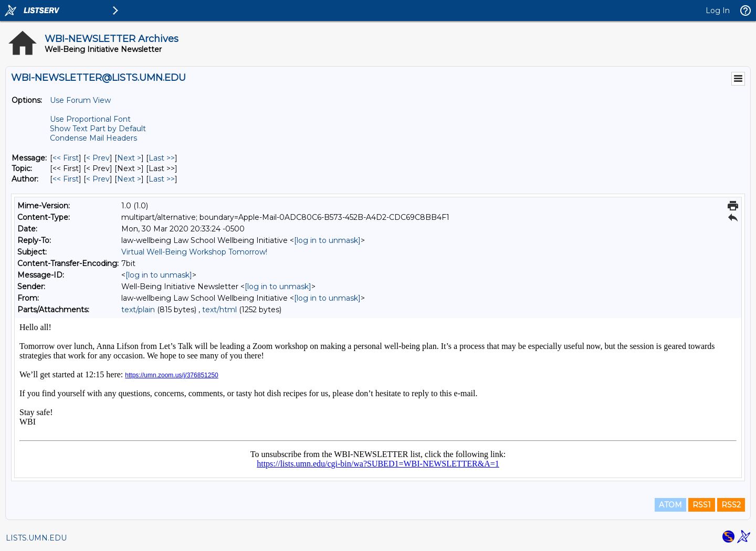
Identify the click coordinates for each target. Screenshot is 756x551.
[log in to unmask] (327, 240)
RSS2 (731, 505)
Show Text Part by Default (98, 129)
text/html (219, 310)
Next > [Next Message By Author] (129, 179)
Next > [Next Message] (129, 158)
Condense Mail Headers (93, 138)
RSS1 (702, 505)
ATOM (670, 505)
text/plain (138, 310)
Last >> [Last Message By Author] (162, 179)
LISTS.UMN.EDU (36, 538)
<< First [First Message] (66, 158)
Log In (718, 10)
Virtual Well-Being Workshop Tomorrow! (194, 252)
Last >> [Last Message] (162, 158)
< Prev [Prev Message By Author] (98, 179)
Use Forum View (80, 100)
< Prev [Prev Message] (98, 158)
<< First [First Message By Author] (66, 179)
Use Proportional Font (90, 119)
